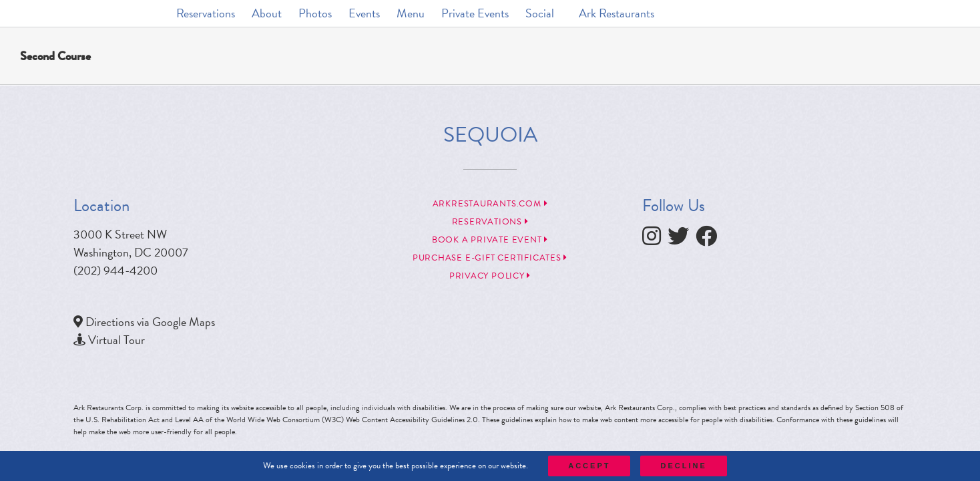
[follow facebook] (710, 239)
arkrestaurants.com (490, 204)
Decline (683, 466)
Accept (589, 466)
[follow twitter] (682, 239)
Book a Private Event (490, 240)
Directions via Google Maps (150, 322)
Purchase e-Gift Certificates (490, 258)
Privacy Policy (490, 276)
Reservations (490, 222)
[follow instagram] (655, 239)
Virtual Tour (116, 340)
